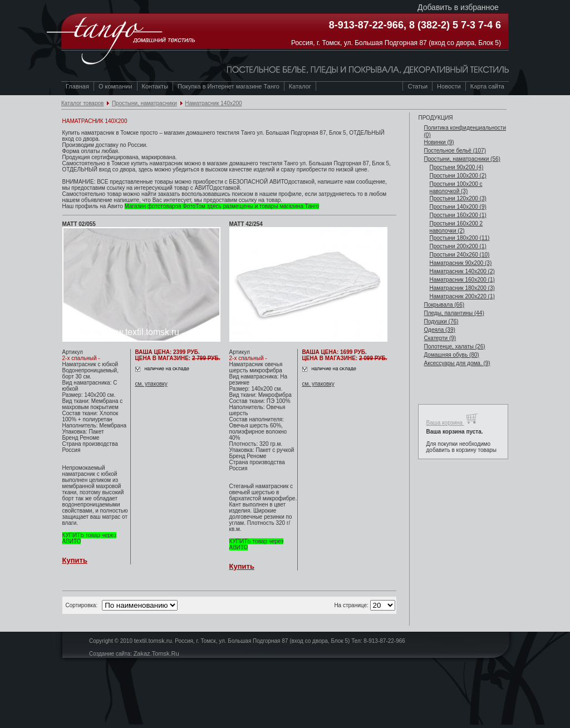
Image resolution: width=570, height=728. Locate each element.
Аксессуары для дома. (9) (457, 363)
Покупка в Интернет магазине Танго (229, 86)
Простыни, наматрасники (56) (462, 159)
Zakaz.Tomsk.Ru (156, 653)
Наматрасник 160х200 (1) (462, 280)
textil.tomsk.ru (153, 641)
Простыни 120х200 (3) (458, 198)
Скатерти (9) (440, 338)
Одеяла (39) (439, 330)
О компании (116, 86)
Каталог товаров (82, 103)
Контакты (155, 86)
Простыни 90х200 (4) (456, 167)
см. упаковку (151, 384)
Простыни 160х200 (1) (458, 215)
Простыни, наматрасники (144, 103)
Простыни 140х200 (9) (458, 207)
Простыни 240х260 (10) (459, 255)
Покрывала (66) (444, 305)
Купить (75, 560)
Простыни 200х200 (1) (458, 246)
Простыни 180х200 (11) (459, 238)
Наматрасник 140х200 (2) (462, 271)
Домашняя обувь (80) (451, 355)
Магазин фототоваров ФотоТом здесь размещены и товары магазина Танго (222, 206)
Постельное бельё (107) (455, 151)
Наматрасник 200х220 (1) (462, 296)
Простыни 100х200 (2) (458, 176)
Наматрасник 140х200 (213, 103)
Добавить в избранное (458, 7)
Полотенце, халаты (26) (454, 346)
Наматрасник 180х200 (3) (462, 288)
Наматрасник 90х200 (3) (460, 263)
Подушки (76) (441, 321)
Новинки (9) (439, 142)
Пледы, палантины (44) (454, 313)
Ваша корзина (452, 419)
